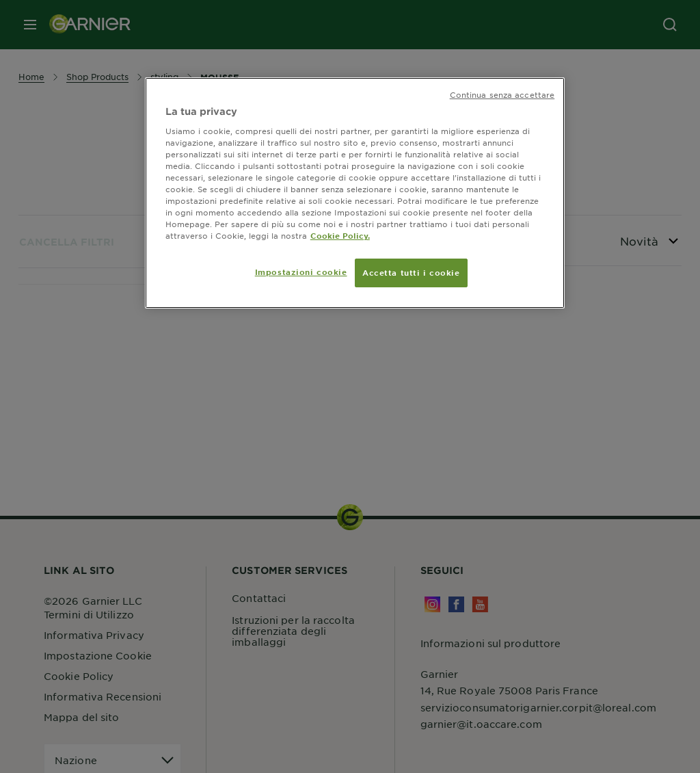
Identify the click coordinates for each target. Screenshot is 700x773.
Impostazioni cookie (301, 272)
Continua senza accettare (502, 94)
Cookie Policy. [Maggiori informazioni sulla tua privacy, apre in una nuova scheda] (340, 235)
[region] (355, 193)
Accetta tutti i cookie (411, 272)
